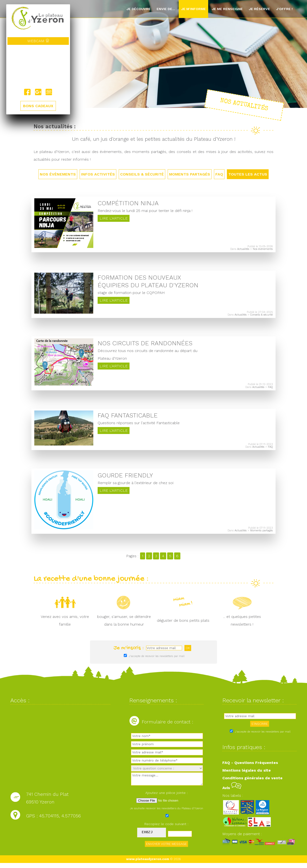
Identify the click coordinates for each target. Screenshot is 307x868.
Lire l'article (114, 219)
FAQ (219, 174)
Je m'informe (193, 9)
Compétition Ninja (128, 204)
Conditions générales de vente (252, 783)
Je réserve (259, 9)
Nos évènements (58, 174)
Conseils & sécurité (142, 174)
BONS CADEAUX (38, 106)
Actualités (243, 250)
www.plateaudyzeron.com (148, 864)
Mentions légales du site (247, 775)
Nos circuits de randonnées (145, 346)
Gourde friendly (125, 479)
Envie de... (166, 9)
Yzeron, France (38, 67)
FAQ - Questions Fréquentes (250, 767)
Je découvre (139, 9)
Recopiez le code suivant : (166, 829)
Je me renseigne (227, 9)
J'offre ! (284, 9)
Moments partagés (190, 174)
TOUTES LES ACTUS (248, 174)
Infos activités (98, 174)
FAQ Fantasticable (128, 419)
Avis (232, 793)
